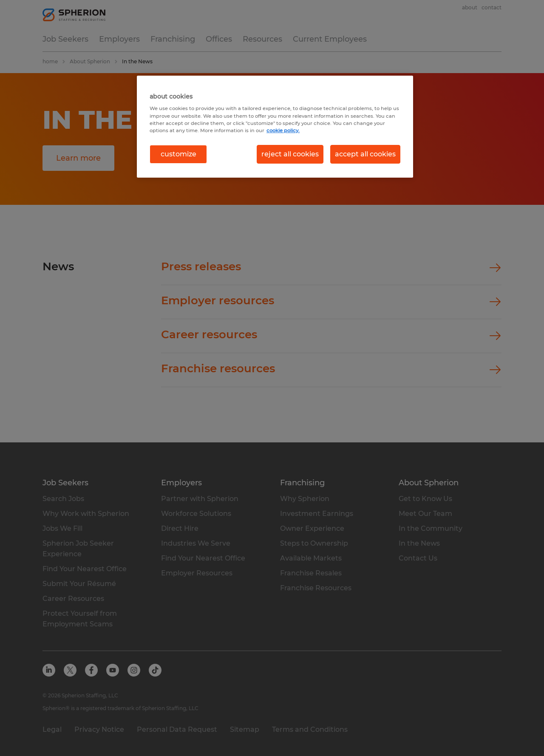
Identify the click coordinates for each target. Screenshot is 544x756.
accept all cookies (365, 154)
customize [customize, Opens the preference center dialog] (178, 154)
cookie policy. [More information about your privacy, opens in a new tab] (283, 130)
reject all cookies (290, 154)
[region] (275, 127)
